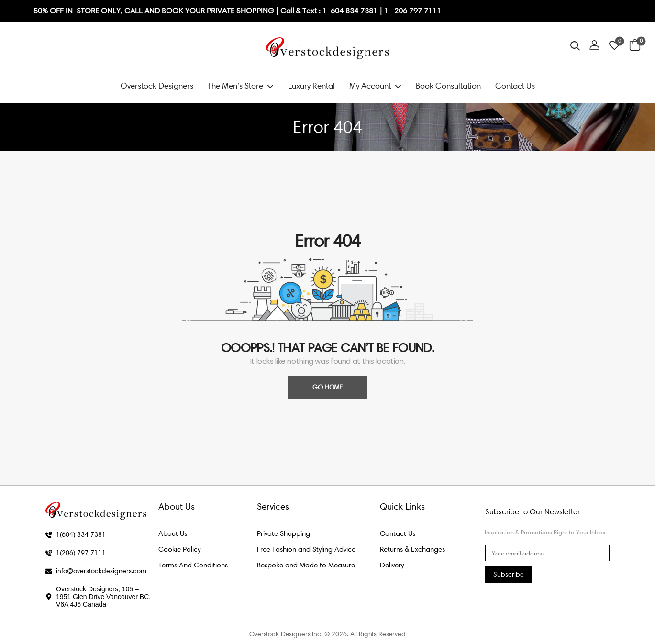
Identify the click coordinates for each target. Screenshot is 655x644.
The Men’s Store (235, 86)
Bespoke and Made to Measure (306, 565)
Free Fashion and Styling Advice (306, 549)
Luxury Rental (311, 86)
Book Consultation (448, 86)
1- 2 (391, 11)
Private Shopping (283, 533)
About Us (173, 533)
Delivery (392, 565)
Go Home (327, 387)
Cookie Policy (179, 549)
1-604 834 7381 (351, 11)
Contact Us (515, 86)
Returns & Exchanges (412, 549)
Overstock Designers (157, 86)
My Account (370, 86)
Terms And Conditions (193, 565)
